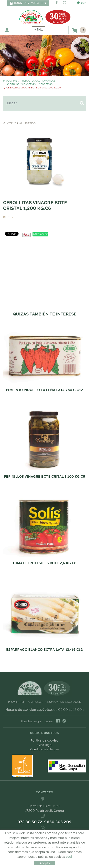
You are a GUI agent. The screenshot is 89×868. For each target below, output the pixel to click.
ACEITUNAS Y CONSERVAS (21, 84)
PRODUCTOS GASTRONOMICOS (38, 81)
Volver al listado (19, 123)
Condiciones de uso (44, 749)
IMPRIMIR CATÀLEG (28, 3)
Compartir (40, 234)
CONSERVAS (46, 84)
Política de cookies (45, 740)
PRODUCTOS (10, 81)
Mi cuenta (7, 30)
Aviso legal (44, 745)
